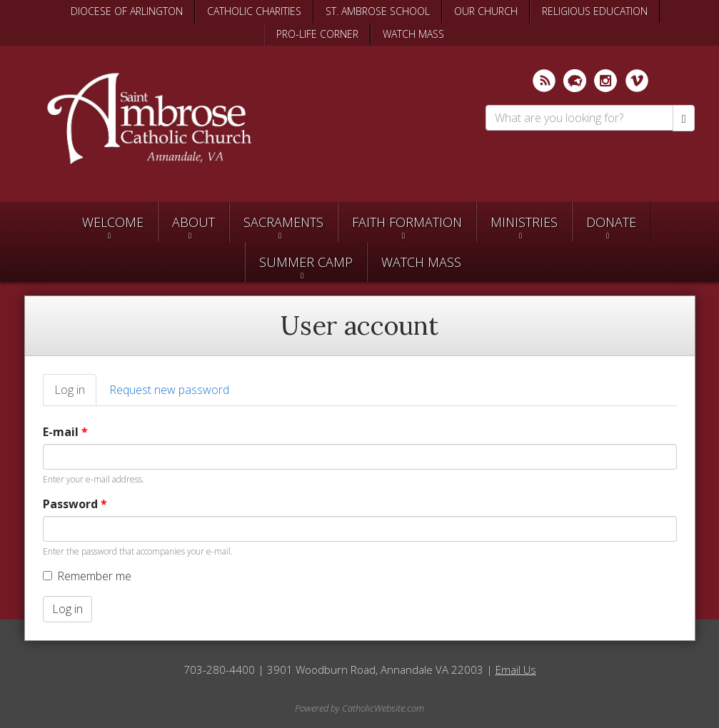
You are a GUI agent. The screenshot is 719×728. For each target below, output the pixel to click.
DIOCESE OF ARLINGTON (127, 11)
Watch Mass (421, 262)
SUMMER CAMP (306, 262)
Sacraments (283, 222)
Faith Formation (407, 222)
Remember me (87, 576)
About (193, 222)
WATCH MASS (413, 34)
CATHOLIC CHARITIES (254, 11)
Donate (611, 222)
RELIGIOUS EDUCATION (595, 11)
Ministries (524, 222)
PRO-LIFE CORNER (317, 34)
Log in (75, 394)
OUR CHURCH (486, 11)
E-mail (65, 432)
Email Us (516, 669)
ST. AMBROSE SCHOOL (378, 11)
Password (75, 504)
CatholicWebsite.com (383, 708)
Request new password (169, 390)
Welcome (113, 222)
